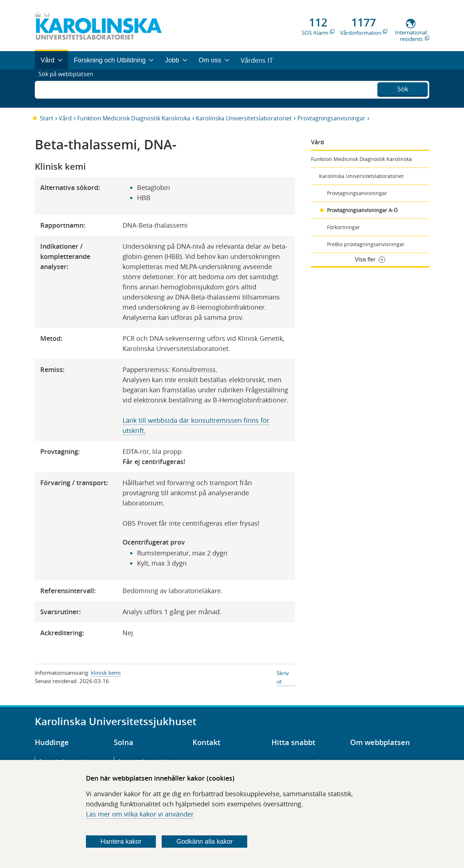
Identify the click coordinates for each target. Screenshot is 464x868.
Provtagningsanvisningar (331, 118)
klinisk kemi (106, 673)
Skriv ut (283, 677)
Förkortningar (343, 227)
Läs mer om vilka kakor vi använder (140, 814)
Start (47, 118)
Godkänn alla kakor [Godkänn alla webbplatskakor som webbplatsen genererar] (205, 842)
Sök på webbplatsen (69, 88)
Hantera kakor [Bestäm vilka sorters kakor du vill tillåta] (121, 842)
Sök (403, 88)
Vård (65, 118)
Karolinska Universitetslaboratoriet (244, 118)
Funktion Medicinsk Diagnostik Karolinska (134, 118)
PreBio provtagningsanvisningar (366, 244)
